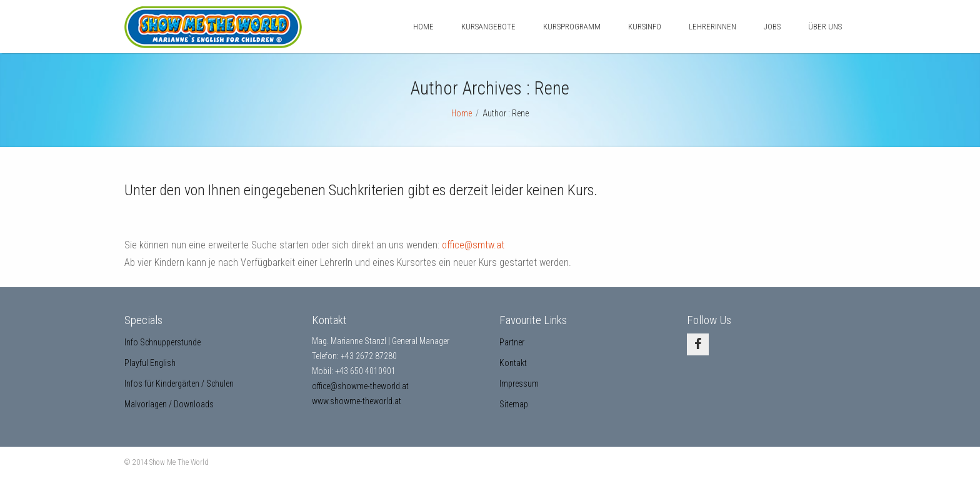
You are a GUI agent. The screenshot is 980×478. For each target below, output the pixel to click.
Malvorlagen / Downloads (169, 404)
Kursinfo (645, 27)
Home (423, 27)
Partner (512, 342)
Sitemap (514, 404)
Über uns (825, 27)
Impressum (519, 384)
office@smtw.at (473, 245)
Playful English (150, 363)
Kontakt (513, 363)
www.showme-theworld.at (357, 401)
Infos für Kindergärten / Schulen (179, 384)
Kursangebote (488, 27)
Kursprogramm (572, 27)
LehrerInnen (712, 27)
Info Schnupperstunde (162, 342)
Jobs (772, 27)
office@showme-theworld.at (360, 386)
